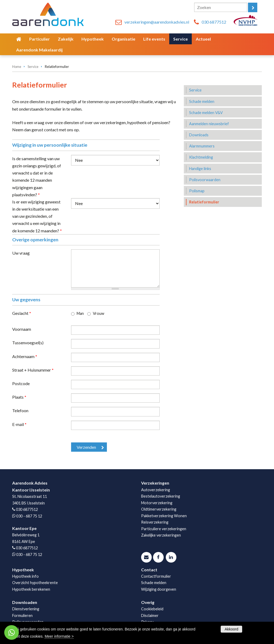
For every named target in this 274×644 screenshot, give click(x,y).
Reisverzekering (155, 522)
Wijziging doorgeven (159, 589)
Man (80, 313)
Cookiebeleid (152, 609)
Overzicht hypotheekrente (35, 583)
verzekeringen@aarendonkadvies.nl (157, 22)
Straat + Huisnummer (33, 370)
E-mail (19, 424)
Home (17, 67)
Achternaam (25, 356)
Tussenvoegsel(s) (28, 343)
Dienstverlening (26, 609)
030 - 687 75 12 (29, 516)
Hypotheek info (25, 576)
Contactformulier (156, 576)
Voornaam (22, 329)
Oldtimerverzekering (159, 509)
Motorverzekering (157, 503)
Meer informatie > (59, 636)
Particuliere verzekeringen (164, 529)
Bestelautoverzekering (161, 496)
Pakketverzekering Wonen (164, 516)
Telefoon (20, 410)
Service (33, 67)
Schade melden (154, 583)
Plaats (19, 397)
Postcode (21, 383)
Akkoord (231, 629)
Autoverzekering (156, 490)
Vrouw (99, 313)
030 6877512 (214, 22)
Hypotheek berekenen (31, 589)
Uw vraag (21, 253)
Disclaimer (150, 615)
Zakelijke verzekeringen (161, 535)
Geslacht (22, 313)
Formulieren (22, 615)
